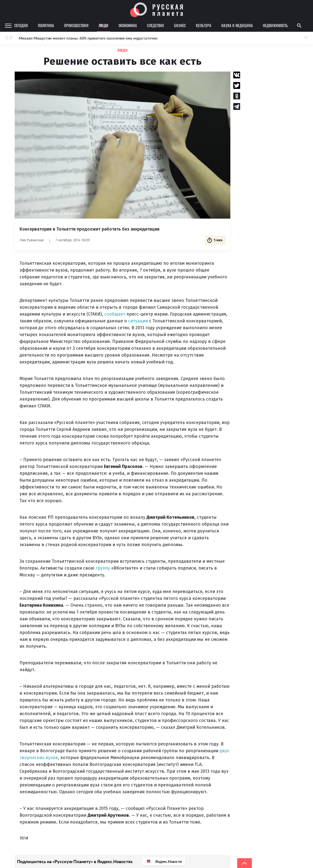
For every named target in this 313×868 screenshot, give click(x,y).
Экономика (128, 25)
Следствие (156, 25)
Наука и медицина (237, 25)
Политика (46, 25)
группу (103, 568)
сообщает (115, 314)
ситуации (138, 321)
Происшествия (76, 25)
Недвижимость (275, 25)
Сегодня (21, 25)
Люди (103, 25)
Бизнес (180, 25)
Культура (204, 25)
